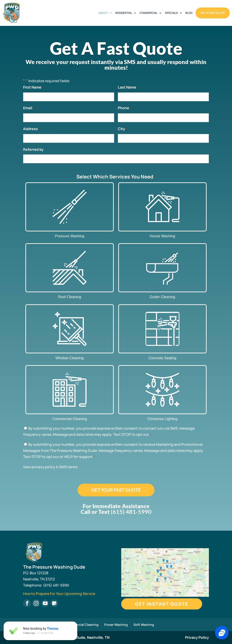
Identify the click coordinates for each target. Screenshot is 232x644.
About (103, 13)
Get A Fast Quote (213, 13)
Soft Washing (144, 625)
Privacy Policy (197, 637)
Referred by (33, 149)
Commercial (149, 13)
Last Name (128, 88)
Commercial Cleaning (82, 625)
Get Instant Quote (162, 604)
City (122, 129)
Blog (189, 13)
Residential (124, 13)
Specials (171, 13)
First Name (33, 88)
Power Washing (116, 625)
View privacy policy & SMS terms (50, 467)
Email (29, 108)
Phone (124, 108)
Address (31, 129)
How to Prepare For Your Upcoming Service (59, 594)
